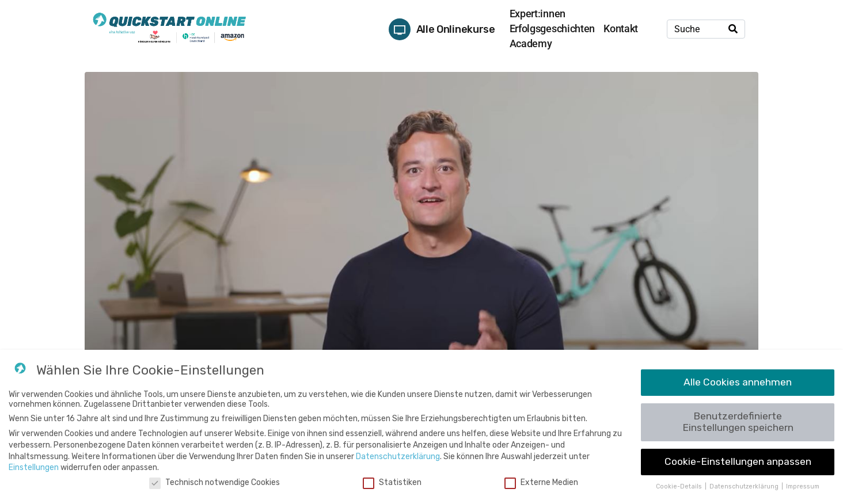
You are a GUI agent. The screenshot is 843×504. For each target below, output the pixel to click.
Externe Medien (541, 482)
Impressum (803, 486)
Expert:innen (538, 14)
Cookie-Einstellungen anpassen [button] (738, 461)
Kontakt (621, 28)
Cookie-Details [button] (680, 486)
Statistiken (392, 482)
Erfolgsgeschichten (552, 28)
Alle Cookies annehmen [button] (738, 382)
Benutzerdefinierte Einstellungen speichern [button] (738, 422)
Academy (531, 43)
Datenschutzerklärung (398, 457)
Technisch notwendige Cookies (214, 482)
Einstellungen (34, 467)
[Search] (733, 29)
